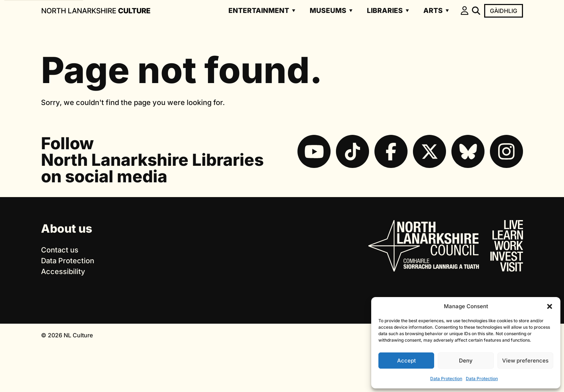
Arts (433, 11)
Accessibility (63, 272)
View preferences (525, 361)
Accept (406, 361)
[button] (550, 306)
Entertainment (259, 11)
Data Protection (446, 379)
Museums (328, 11)
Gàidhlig (504, 11)
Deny (466, 361)
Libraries (385, 11)
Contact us (60, 250)
